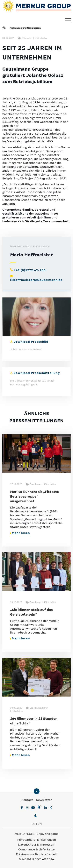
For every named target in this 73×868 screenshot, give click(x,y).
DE (33, 824)
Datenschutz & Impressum (37, 845)
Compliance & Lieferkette (36, 849)
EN (40, 824)
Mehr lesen (20, 533)
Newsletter (44, 800)
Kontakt (28, 800)
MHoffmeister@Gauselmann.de (36, 280)
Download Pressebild (31, 342)
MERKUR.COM (24, 834)
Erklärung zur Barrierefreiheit (36, 854)
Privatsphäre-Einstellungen (37, 840)
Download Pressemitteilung (37, 373)
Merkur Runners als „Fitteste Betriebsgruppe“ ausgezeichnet (34, 497)
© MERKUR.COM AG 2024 (36, 859)
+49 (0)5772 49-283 (30, 270)
